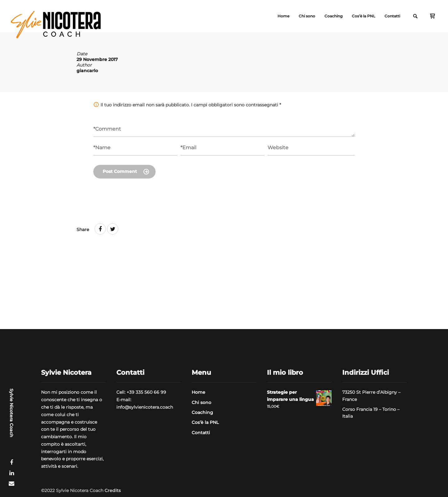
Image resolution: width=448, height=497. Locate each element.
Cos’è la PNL (364, 16)
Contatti (392, 16)
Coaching (334, 16)
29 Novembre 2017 (97, 59)
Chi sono (307, 16)
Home (283, 16)
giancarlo (87, 71)
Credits (113, 490)
